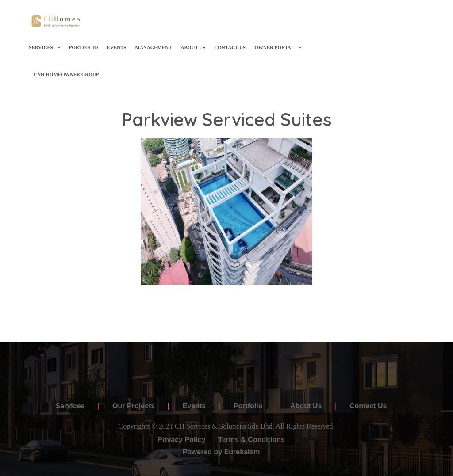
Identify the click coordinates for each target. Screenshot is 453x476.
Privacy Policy (182, 440)
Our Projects (134, 406)
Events (116, 47)
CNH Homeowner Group (66, 74)
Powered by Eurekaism (221, 452)
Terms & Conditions (251, 440)
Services (44, 47)
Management (154, 47)
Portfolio (84, 47)
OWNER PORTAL (278, 47)
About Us (193, 47)
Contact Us (230, 47)
